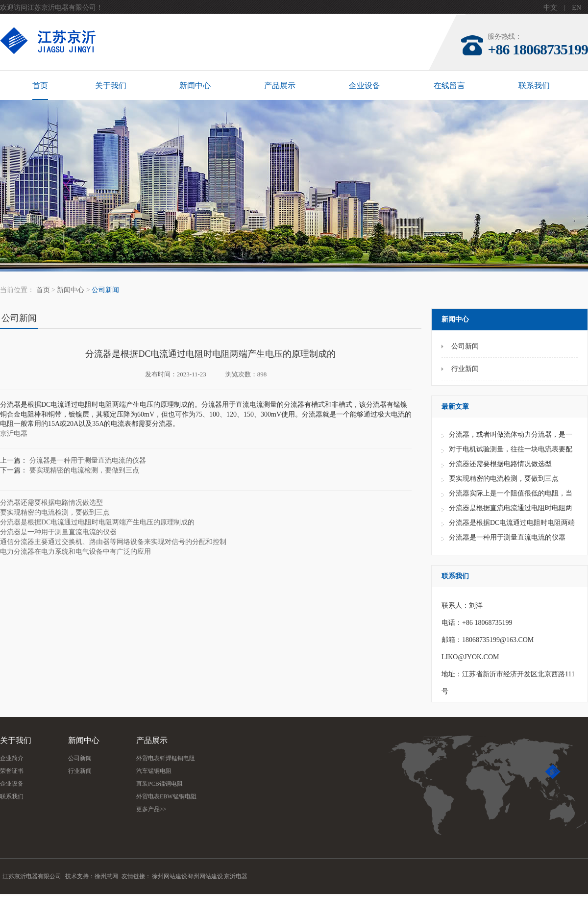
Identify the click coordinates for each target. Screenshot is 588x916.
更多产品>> (151, 809)
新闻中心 (195, 86)
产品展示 (280, 86)
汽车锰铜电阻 (154, 771)
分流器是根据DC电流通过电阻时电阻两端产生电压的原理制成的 (97, 522)
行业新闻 (80, 771)
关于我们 (111, 86)
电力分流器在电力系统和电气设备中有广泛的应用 (75, 552)
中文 (550, 8)
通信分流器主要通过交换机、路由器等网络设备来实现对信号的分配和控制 (113, 542)
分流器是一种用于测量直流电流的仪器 (507, 537)
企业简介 (12, 758)
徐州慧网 (106, 876)
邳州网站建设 (205, 876)
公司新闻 (105, 290)
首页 (40, 86)
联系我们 (534, 86)
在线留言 (449, 86)
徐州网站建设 (170, 876)
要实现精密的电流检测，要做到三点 (504, 479)
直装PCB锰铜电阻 (159, 784)
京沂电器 (14, 433)
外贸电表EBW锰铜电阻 (166, 796)
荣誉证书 (12, 771)
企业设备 (365, 86)
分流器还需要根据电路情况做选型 (500, 464)
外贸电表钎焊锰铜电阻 (166, 758)
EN (576, 8)
